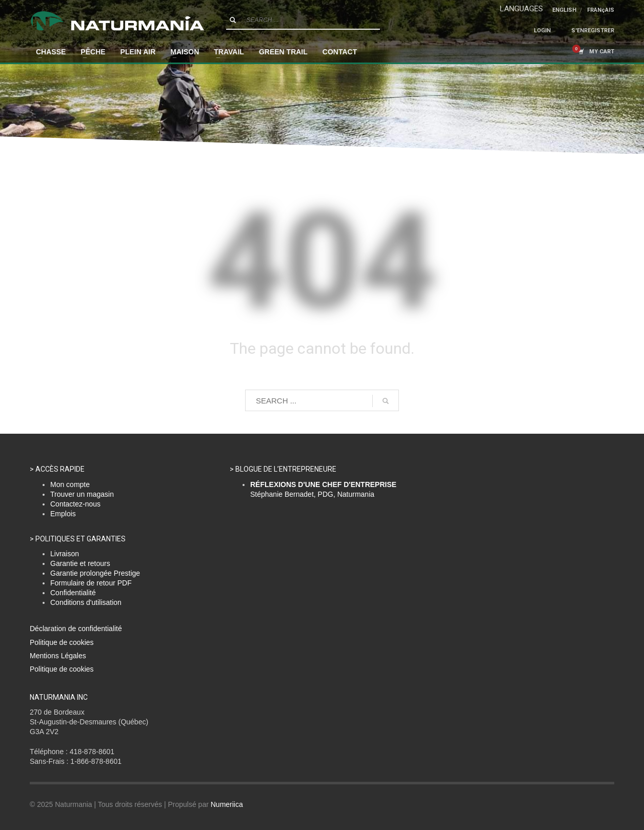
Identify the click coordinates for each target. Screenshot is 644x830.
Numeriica (227, 804)
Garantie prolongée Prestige (95, 573)
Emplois (63, 514)
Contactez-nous (75, 504)
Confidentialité (73, 593)
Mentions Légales (58, 656)
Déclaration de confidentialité (76, 629)
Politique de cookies (62, 642)
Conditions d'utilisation (86, 602)
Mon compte (70, 484)
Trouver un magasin (82, 494)
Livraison (65, 554)
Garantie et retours (80, 563)
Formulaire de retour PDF (91, 583)
